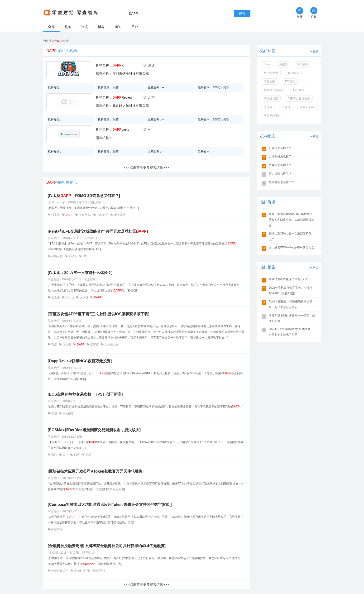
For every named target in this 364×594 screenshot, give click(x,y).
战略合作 (57, 256)
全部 (51, 27)
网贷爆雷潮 (271, 99)
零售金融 (269, 81)
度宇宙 (95, 345)
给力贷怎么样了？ (280, 174)
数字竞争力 (271, 73)
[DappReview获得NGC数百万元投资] (80, 361)
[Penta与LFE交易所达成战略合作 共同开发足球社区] (98, 231)
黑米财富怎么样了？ (282, 182)
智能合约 (103, 215)
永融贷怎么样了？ (280, 148)
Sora (267, 64)
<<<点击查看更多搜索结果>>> (146, 168)
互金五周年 (307, 107)
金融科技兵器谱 (274, 90)
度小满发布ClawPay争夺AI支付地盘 (291, 247)
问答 (118, 27)
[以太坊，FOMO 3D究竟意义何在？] (84, 196)
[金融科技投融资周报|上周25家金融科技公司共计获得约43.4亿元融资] (107, 546)
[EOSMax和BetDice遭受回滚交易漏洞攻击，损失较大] (94, 430)
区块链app (111, 345)
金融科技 (80, 571)
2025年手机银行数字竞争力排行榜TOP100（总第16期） (290, 291)
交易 (54, 413)
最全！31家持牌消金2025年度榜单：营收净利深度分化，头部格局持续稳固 (292, 220)
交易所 (73, 256)
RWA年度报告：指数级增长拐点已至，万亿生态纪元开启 (290, 304)
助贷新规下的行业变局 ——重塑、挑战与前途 (292, 318)
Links (121, 129)
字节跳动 (303, 64)
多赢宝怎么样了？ (280, 165)
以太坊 (56, 215)
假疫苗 (268, 107)
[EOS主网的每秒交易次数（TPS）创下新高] (85, 394)
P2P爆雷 (299, 90)
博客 (101, 27)
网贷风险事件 (272, 116)
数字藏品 (293, 73)
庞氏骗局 (119, 215)
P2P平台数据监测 (299, 99)
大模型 (283, 64)
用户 (134, 27)
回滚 (77, 455)
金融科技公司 (60, 571)
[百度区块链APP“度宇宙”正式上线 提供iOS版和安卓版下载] (99, 314)
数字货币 (57, 529)
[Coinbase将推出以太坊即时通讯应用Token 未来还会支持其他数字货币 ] (110, 505)
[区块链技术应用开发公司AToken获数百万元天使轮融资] (96, 471)
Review (122, 97)
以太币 (56, 297)
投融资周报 (98, 571)
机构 (68, 27)
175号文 (290, 81)
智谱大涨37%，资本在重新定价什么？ (290, 236)
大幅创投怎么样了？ (282, 157)
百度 (54, 345)
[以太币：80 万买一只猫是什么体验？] (80, 273)
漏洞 (54, 455)
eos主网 (68, 413)
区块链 (84, 297)
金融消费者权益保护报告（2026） (290, 279)
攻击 (66, 455)
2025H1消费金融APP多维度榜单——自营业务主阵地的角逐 (292, 332)
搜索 (242, 14)
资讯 (85, 27)
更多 (314, 51)
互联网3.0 (85, 215)
